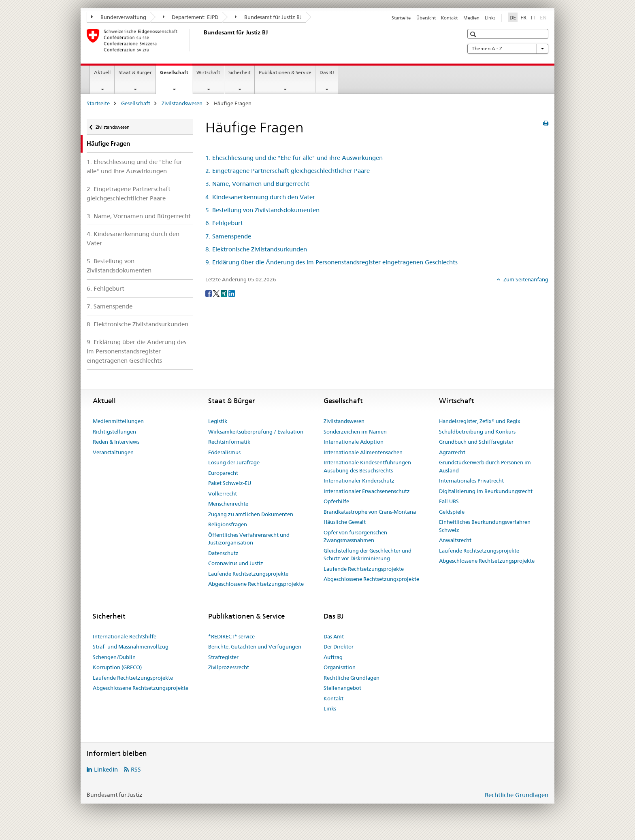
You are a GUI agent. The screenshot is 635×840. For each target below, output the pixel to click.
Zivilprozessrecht (229, 667)
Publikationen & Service (285, 72)
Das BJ (327, 72)
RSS (136, 769)
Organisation (340, 667)
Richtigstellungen (114, 432)
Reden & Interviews (116, 442)
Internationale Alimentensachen (363, 452)
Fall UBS (449, 501)
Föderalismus (224, 452)
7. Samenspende (110, 306)
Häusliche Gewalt (345, 522)
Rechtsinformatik (229, 442)
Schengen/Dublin (114, 657)
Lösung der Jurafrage (234, 462)
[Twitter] (217, 293)
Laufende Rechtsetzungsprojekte (248, 574)
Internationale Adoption (354, 442)
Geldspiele (452, 512)
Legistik (218, 421)
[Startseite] (202, 40)
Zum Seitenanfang (525, 279)
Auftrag (333, 657)
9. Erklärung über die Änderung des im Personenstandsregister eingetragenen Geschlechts (136, 351)
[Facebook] (209, 293)
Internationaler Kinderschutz (359, 481)
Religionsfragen (228, 524)
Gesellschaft (176, 75)
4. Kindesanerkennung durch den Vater (133, 238)
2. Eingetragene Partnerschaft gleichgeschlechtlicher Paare (129, 194)
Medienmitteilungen (118, 421)
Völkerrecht (223, 493)
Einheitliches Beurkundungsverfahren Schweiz (485, 526)
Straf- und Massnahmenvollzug (131, 646)
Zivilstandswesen (182, 103)
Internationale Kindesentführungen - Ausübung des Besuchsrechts (369, 466)
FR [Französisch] (523, 17)
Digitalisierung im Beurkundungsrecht (486, 491)
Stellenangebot (342, 688)
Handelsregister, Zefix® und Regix (480, 421)
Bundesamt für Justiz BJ (268, 17)
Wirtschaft (208, 72)
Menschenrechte (228, 504)
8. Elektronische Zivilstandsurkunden (137, 324)
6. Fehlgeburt (105, 288)
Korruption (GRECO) (117, 667)
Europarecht (223, 473)
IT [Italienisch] (533, 17)
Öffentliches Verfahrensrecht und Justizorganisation (249, 539)
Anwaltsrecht (455, 540)
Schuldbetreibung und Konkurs (477, 432)
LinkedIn (106, 769)
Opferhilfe (336, 501)
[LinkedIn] (232, 293)
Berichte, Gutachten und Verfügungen (255, 646)
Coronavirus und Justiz (236, 563)
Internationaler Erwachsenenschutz (367, 491)
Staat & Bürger (135, 72)
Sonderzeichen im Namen (355, 432)
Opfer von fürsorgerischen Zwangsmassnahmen (355, 536)
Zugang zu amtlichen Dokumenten (251, 514)
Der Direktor (339, 646)
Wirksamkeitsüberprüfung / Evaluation (256, 432)
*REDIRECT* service (231, 636)
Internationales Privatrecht (471, 481)
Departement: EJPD (191, 17)
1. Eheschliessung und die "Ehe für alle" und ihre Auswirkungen (134, 166)
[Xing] (225, 293)
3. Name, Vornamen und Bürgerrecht (139, 216)
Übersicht (426, 18)
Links (490, 18)
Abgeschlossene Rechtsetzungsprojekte (256, 584)
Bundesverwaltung (119, 17)
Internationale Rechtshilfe (125, 636)
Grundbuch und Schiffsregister (476, 442)
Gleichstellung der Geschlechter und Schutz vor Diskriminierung (368, 555)
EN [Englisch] (544, 17)
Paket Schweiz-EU (230, 483)
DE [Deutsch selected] (513, 17)
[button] (474, 34)
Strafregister (223, 657)
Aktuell (102, 72)
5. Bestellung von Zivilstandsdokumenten (119, 266)
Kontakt (449, 18)
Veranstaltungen (113, 452)
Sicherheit (240, 72)
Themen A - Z (508, 49)
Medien (471, 18)
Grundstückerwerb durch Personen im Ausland (485, 466)
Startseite (401, 18)
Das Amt (334, 636)
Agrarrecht (452, 452)
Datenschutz (223, 553)
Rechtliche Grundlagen (352, 678)
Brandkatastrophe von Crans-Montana (370, 512)
